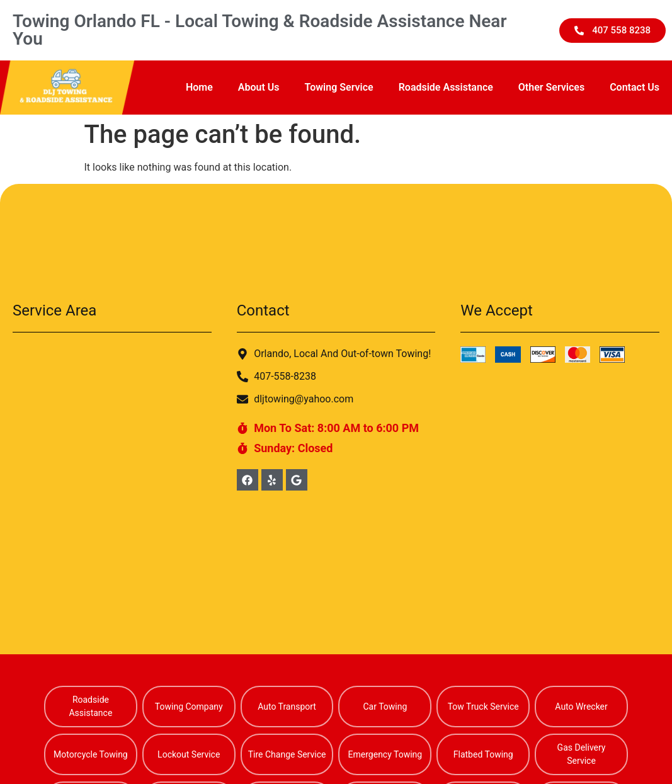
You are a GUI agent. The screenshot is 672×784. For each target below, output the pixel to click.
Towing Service (339, 87)
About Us (259, 87)
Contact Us (635, 87)
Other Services (551, 87)
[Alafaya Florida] (112, 441)
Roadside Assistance (446, 87)
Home (199, 87)
